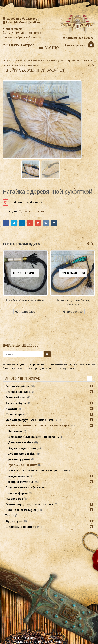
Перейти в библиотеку (21, 19)
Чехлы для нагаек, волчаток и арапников (38, 470)
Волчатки (15, 431)
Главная (7, 60)
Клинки (11, 409)
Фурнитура (14, 521)
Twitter (14, 223)
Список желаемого (78, 38)
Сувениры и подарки (21, 510)
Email (38, 223)
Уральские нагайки (78, 60)
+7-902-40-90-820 (22, 33)
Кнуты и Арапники (22, 448)
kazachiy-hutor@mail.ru (21, 22)
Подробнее (27, 312)
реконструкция (19, 459)
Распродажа (14, 499)
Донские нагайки (21, 442)
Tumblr (54, 223)
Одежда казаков (17, 476)
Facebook (6, 223)
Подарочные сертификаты (25, 487)
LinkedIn (22, 223)
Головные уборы (18, 386)
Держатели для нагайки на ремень (34, 437)
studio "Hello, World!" (49, 642)
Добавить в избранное (26, 202)
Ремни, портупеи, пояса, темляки (30, 504)
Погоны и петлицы (19, 482)
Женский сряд (16, 397)
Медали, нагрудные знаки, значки (30, 420)
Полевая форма (17, 493)
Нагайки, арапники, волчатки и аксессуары (40, 60)
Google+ (30, 223)
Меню (49, 47)
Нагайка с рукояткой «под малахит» (73, 302)
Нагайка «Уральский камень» (25, 300)
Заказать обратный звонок (22, 37)
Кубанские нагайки (22, 454)
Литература (14, 414)
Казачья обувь (16, 403)
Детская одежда (17, 392)
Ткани (10, 515)
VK (46, 223)
